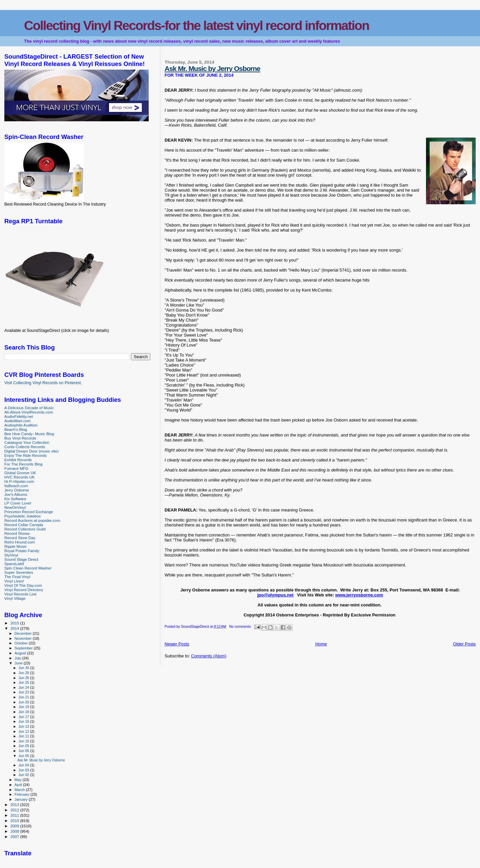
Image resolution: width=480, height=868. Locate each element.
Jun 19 (24, 707)
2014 (15, 628)
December (24, 633)
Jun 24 (24, 687)
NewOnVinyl (15, 507)
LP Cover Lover (18, 503)
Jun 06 (24, 751)
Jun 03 (24, 770)
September (24, 648)
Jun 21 (24, 697)
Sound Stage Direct (21, 559)
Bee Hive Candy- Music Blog (29, 434)
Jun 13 (24, 726)
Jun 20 (24, 702)
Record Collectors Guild (25, 529)
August (21, 653)
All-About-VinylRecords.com (29, 412)
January (22, 799)
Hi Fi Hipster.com (19, 481)
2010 (15, 821)
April (19, 785)
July (18, 658)
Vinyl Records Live (20, 594)
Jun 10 (24, 741)
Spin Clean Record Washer (28, 568)
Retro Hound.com (20, 542)
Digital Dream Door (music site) (31, 451)
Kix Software (15, 499)
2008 (15, 831)
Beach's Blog (16, 429)
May (19, 780)
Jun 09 (24, 746)
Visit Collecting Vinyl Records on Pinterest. (43, 383)
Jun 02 (24, 775)
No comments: (241, 627)
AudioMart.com (17, 421)
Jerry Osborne (17, 490)
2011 (15, 815)
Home (321, 644)
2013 (15, 805)
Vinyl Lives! (14, 581)
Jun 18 (24, 712)
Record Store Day (20, 538)
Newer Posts (177, 644)
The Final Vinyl (17, 577)
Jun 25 (24, 682)
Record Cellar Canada (24, 525)
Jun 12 (24, 731)
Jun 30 (24, 668)
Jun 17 (24, 717)
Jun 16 (24, 721)
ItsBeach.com (16, 486)
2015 (15, 623)
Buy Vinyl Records (20, 438)
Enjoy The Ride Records (25, 455)
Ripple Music (15, 546)
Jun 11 (24, 736)
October (22, 643)
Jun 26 (24, 678)
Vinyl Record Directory (24, 590)
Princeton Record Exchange (29, 512)
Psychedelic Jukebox (22, 516)
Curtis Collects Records (25, 447)
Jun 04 (24, 765)
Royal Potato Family (22, 551)
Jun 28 (24, 673)
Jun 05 (24, 756)
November (24, 638)
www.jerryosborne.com (359, 595)
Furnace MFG (16, 468)
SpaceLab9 (14, 564)
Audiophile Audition (21, 425)
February (23, 794)
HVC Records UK (19, 477)
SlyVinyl (11, 555)
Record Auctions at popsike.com (32, 520)
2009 (15, 826)
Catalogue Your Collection (27, 442)
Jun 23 (24, 692)
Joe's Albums (16, 494)
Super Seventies (19, 572)
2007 (15, 837)
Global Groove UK (20, 473)
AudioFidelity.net (19, 416)
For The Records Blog (23, 464)
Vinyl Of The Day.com (23, 585)
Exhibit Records (18, 460)
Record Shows (17, 533)
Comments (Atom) (208, 656)
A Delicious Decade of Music (29, 408)
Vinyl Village (15, 598)
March (20, 790)
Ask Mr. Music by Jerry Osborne (212, 68)
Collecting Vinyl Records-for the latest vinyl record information (196, 25)
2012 (15, 810)
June (19, 663)
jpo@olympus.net (275, 595)
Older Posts (464, 644)
